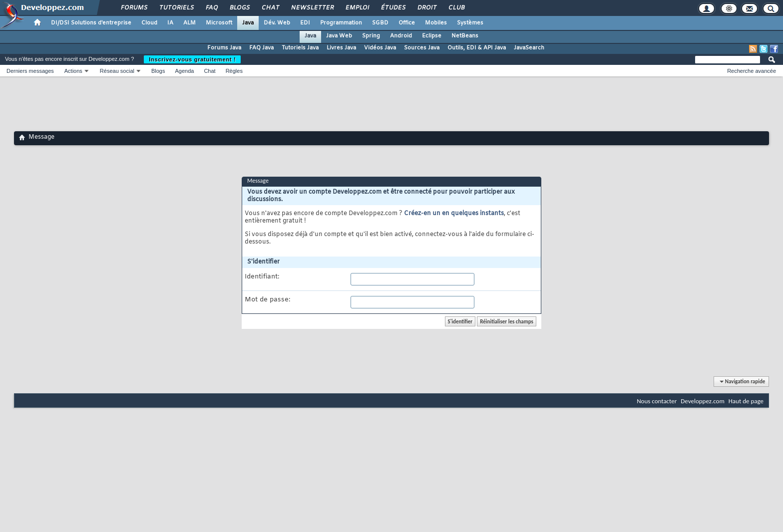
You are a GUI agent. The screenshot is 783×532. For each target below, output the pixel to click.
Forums (134, 8)
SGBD (380, 23)
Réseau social (117, 71)
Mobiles (436, 23)
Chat (270, 8)
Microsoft (219, 23)
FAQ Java (261, 48)
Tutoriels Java (300, 48)
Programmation (341, 23)
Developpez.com (703, 401)
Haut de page (746, 401)
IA (170, 23)
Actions (73, 71)
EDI (305, 23)
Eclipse (432, 36)
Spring (371, 36)
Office (407, 23)
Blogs (239, 8)
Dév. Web (277, 23)
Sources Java (422, 48)
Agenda (184, 71)
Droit (426, 8)
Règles (234, 71)
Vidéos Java (380, 48)
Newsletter (312, 8)
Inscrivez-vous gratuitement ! (192, 59)
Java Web (339, 36)
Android (401, 36)
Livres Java (341, 48)
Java (248, 23)
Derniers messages (30, 71)
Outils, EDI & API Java (477, 48)
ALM (190, 23)
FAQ (211, 8)
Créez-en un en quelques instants (454, 214)
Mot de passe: (267, 300)
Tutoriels (176, 8)
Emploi (357, 8)
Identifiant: (262, 277)
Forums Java (224, 48)
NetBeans (465, 36)
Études (393, 8)
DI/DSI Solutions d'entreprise (91, 23)
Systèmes (470, 23)
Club (456, 8)
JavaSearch (529, 48)
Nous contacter (657, 401)
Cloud (149, 23)
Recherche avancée (752, 71)
